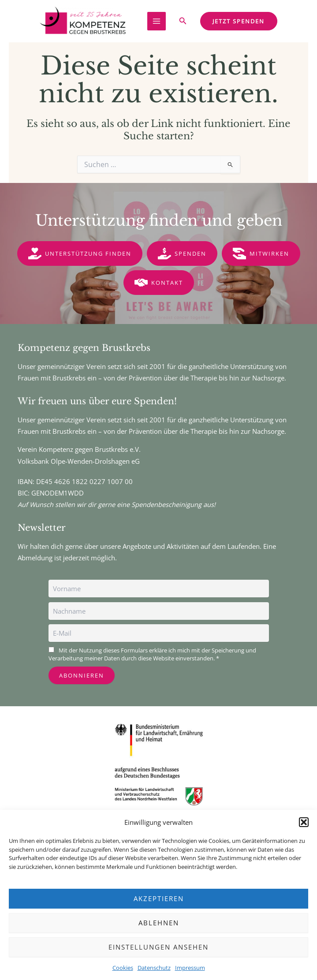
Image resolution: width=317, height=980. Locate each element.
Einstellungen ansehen (158, 947)
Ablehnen (159, 923)
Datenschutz (154, 968)
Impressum (190, 968)
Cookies (123, 968)
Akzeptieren (159, 898)
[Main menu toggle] (157, 21)
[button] (304, 822)
